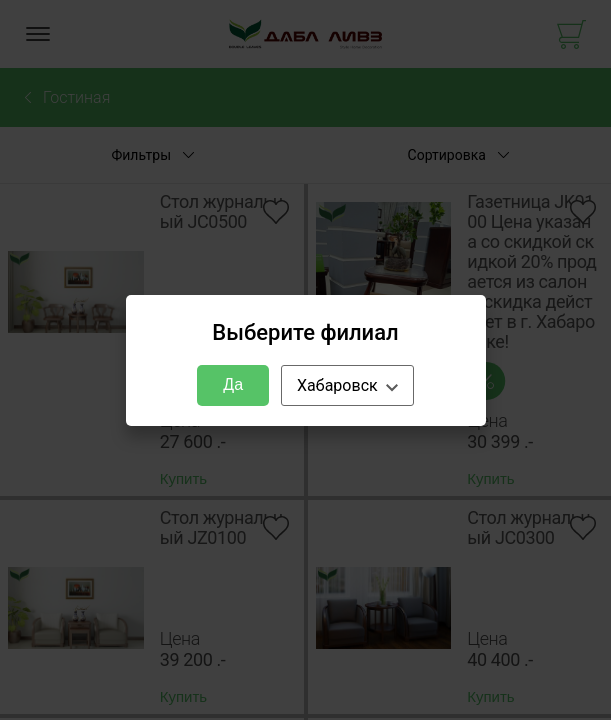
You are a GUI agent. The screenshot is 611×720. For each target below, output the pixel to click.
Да (233, 384)
